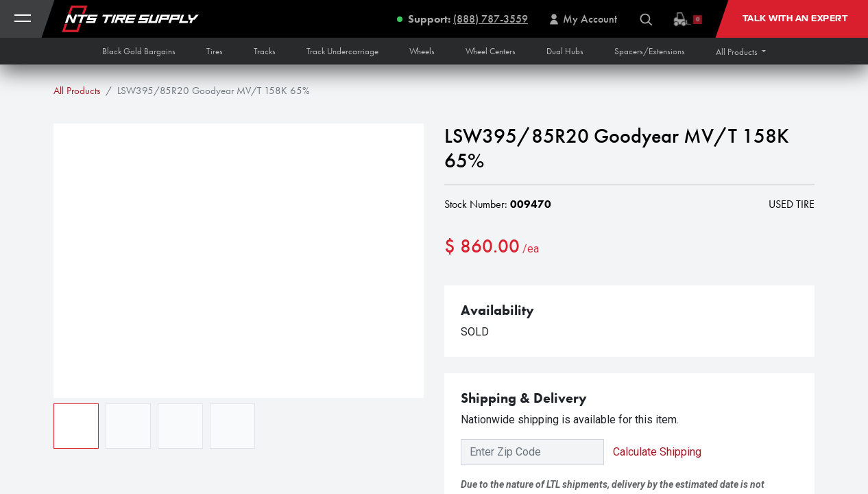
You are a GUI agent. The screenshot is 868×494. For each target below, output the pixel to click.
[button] (741, 52)
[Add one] (532, 291)
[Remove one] (461, 291)
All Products (77, 91)
